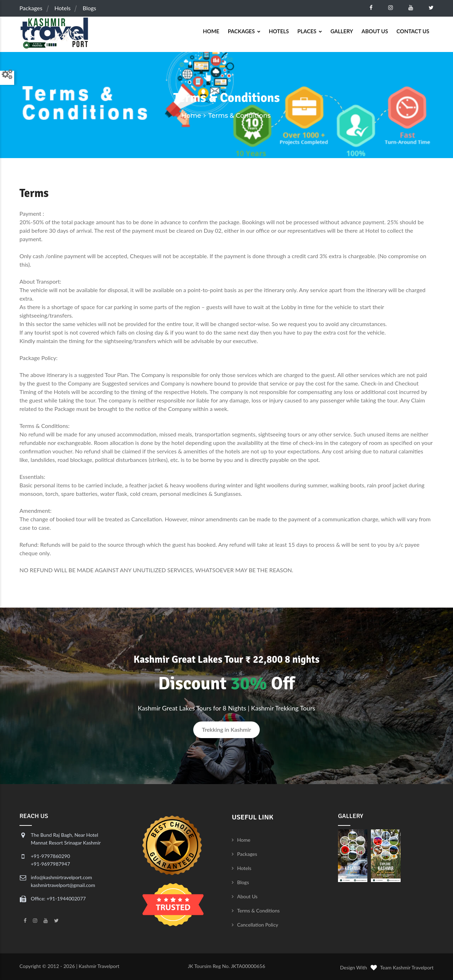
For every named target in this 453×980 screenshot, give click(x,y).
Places (309, 31)
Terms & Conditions (258, 911)
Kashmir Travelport (99, 966)
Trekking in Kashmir (227, 729)
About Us (375, 31)
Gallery (342, 31)
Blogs (90, 8)
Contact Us (413, 31)
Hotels (63, 8)
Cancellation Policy (258, 925)
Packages (31, 8)
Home (211, 31)
